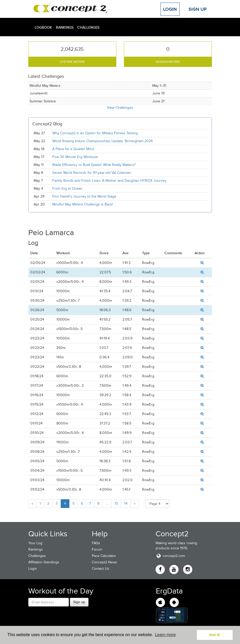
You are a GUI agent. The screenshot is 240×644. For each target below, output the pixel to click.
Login (170, 9)
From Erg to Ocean (67, 189)
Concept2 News (104, 562)
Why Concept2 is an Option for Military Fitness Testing (95, 133)
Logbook (43, 27)
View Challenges (120, 108)
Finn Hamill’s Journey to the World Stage (84, 196)
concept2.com (170, 556)
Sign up (79, 602)
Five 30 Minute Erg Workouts (75, 157)
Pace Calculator (104, 556)
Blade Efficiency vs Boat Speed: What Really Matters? (94, 165)
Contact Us (100, 569)
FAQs (96, 543)
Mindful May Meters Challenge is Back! (83, 204)
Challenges (88, 27)
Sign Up (198, 9)
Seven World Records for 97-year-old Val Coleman (92, 173)
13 (116, 503)
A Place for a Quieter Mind (73, 149)
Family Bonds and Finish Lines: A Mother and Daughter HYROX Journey (109, 181)
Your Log (35, 543)
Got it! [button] (215, 635)
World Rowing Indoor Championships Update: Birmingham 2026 (103, 141)
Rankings (65, 27)
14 (126, 503)
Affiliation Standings (44, 562)
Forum (97, 549)
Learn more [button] (165, 635)
